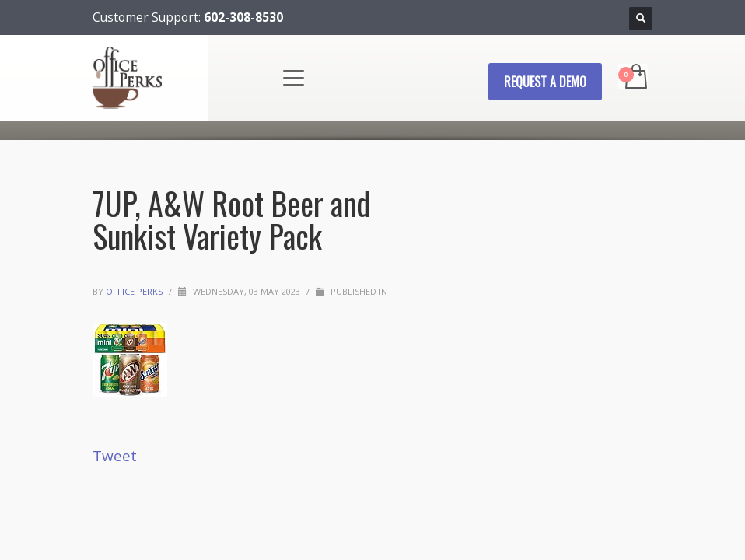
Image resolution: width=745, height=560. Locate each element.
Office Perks (135, 291)
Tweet (115, 456)
